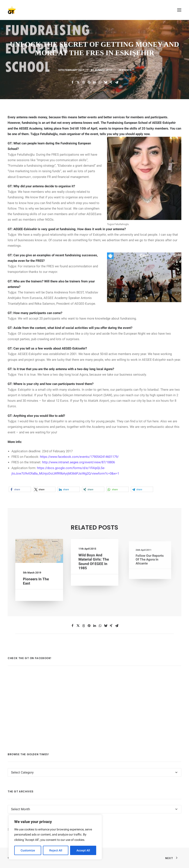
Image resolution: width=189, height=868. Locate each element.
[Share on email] (117, 82)
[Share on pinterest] (89, 82)
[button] (179, 10)
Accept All (83, 850)
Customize (28, 850)
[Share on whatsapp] (100, 82)
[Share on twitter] (78, 82)
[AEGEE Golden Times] (94, 10)
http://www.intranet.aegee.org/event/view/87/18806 (78, 462)
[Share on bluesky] (106, 82)
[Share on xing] (111, 82)
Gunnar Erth (103, 70)
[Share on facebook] (72, 82)
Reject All (56, 850)
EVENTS (127, 70)
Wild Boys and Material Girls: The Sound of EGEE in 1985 (94, 562)
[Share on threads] (83, 82)
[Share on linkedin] (94, 82)
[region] (55, 837)
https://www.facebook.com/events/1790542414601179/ (79, 457)
